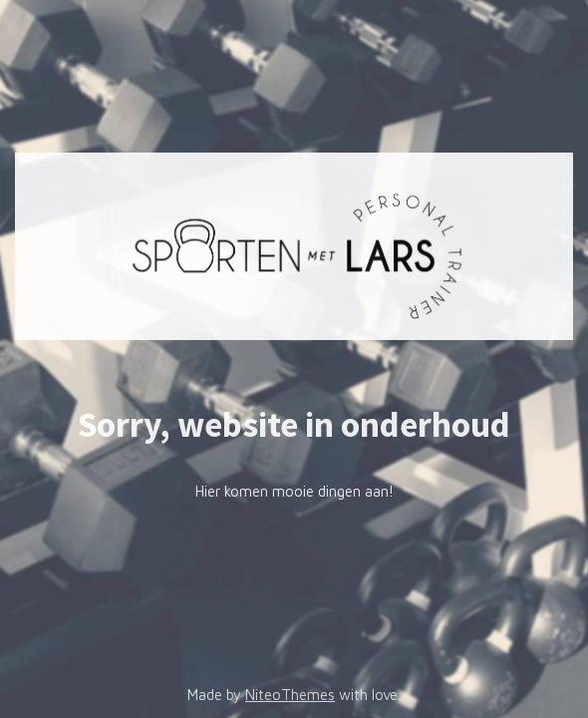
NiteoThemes (290, 695)
